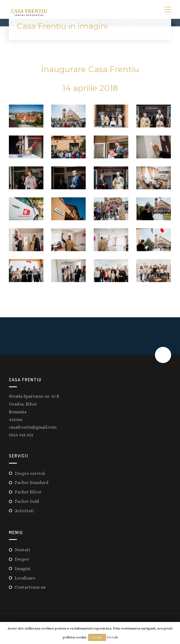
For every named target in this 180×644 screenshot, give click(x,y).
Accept (97, 637)
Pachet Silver (28, 492)
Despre (22, 559)
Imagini (23, 569)
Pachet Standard (32, 483)
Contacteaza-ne (30, 587)
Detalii (112, 637)
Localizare (25, 578)
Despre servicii (30, 473)
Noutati (22, 550)
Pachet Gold (27, 501)
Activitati (24, 511)
